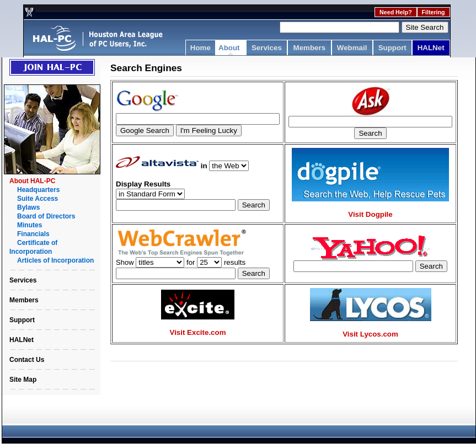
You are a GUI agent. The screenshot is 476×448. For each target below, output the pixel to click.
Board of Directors (46, 216)
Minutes (30, 225)
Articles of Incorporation (55, 260)
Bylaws (28, 207)
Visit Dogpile (370, 214)
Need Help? (395, 12)
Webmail (352, 48)
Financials (33, 234)
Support (392, 48)
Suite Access (38, 199)
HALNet (431, 48)
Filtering (434, 12)
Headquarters (38, 190)
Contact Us (27, 360)
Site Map (23, 380)
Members (310, 48)
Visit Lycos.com (370, 334)
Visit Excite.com (198, 332)
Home (200, 48)
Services (267, 48)
